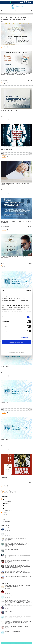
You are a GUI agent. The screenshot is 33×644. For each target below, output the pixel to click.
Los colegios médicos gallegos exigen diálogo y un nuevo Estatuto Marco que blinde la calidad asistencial (16, 221)
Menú (3, 11)
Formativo (4, 22)
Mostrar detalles (24, 337)
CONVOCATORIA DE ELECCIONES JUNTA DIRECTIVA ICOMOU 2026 (15, 184)
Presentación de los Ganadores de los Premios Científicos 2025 (15, 19)
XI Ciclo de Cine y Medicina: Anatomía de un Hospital (15, 477)
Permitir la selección (17, 347)
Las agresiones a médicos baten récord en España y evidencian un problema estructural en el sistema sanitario (16, 148)
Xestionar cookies (23, 643)
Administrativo (5, 446)
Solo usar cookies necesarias (16, 352)
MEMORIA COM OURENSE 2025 (9, 110)
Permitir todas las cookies (17, 342)
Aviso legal (10, 643)
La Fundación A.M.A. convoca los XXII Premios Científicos (15, 257)
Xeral (3, 117)
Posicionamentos (5, 227)
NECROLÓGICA (5, 366)
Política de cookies (16, 643)
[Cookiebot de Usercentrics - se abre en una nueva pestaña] (25, 291)
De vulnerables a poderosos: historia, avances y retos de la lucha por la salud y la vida (16, 74)
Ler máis (4, 47)
